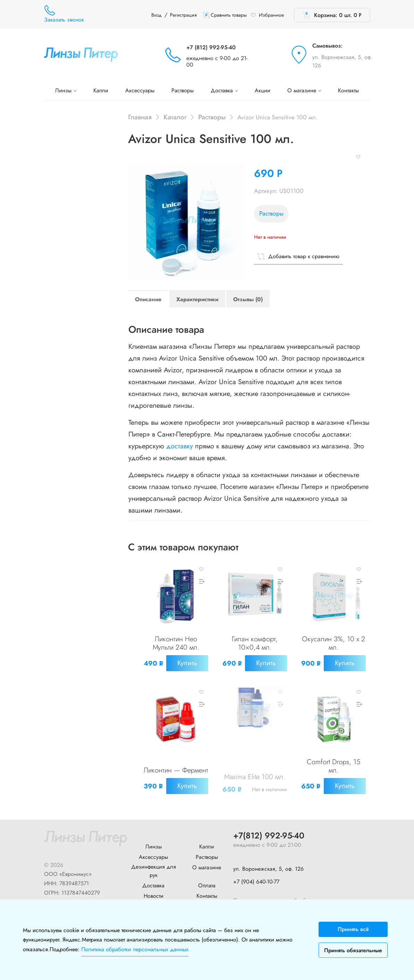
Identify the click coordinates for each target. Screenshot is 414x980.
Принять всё (353, 929)
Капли (101, 90)
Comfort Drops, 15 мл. (333, 765)
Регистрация (183, 15)
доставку (180, 446)
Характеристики (197, 299)
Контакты (348, 90)
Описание (148, 299)
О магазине (304, 90)
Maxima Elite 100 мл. (255, 775)
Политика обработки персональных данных (135, 949)
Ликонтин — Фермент (176, 765)
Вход (157, 15)
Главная (140, 117)
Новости (154, 894)
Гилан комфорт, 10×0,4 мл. (255, 643)
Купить (187, 663)
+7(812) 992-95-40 (269, 834)
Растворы (183, 90)
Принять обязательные (353, 950)
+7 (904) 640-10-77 (256, 879)
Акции (263, 90)
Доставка (224, 90)
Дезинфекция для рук (154, 869)
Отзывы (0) (248, 299)
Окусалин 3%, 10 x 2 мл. (333, 643)
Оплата (207, 883)
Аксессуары (140, 90)
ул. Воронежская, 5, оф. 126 (342, 61)
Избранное (267, 15)
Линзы (66, 90)
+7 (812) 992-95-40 (211, 47)
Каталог (175, 117)
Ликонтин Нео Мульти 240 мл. (176, 643)
